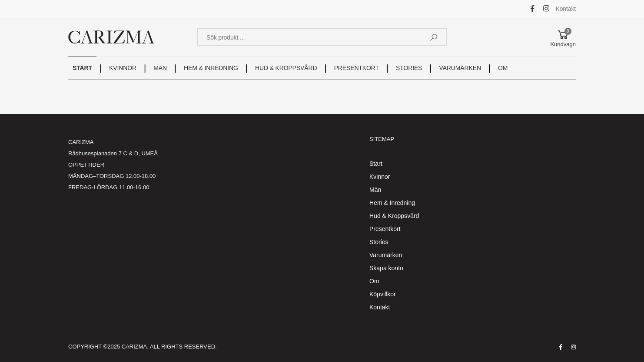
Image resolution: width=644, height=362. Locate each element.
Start (376, 164)
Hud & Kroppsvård (394, 216)
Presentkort (385, 229)
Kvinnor (380, 177)
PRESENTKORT (357, 68)
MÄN (160, 68)
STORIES (409, 68)
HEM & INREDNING (211, 68)
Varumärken (386, 255)
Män (375, 190)
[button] (563, 37)
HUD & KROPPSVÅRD (286, 68)
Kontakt (566, 9)
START (82, 68)
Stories (379, 242)
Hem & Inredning (392, 203)
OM (503, 68)
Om (374, 281)
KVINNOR (123, 68)
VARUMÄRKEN (460, 68)
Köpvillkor (383, 294)
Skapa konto (386, 268)
